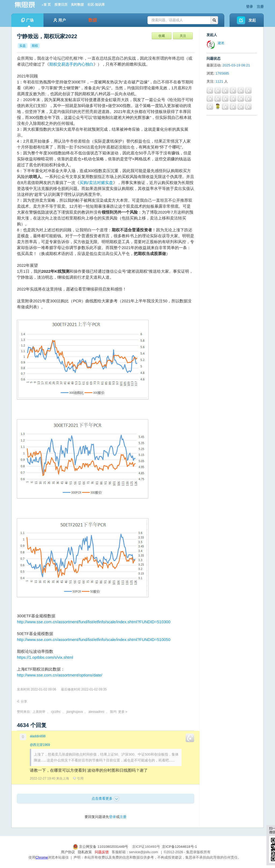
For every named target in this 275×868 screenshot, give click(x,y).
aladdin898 (38, 736)
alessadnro (96, 712)
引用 (78, 778)
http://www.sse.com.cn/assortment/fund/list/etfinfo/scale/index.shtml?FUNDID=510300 (94, 622)
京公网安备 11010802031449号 (101, 847)
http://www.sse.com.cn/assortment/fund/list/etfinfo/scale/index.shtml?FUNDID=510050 (94, 640)
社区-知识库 (96, 5)
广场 (27, 22)
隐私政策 (85, 852)
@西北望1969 (40, 745)
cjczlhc (56, 712)
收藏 (162, 36)
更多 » (123, 712)
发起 (252, 20)
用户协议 (68, 852)
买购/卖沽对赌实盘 (96, 183)
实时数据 (77, 5)
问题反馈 (102, 852)
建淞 (221, 43)
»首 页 (46, 5)
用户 (60, 20)
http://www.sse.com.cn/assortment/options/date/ (60, 675)
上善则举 (39, 712)
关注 (183, 36)
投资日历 (61, 5)
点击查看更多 (106, 799)
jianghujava (75, 712)
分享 (22, 702)
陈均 (113, 712)
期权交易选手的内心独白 (71, 64)
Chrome (42, 857)
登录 (249, 7)
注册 (260, 7)
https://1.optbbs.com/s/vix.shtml (45, 657)
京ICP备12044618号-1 (179, 847)
